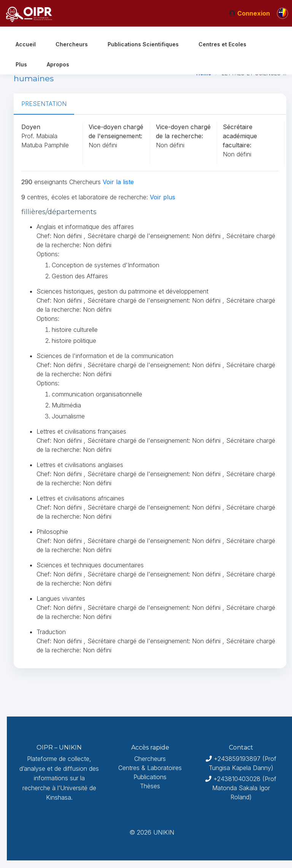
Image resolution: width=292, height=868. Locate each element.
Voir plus (163, 197)
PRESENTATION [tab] (44, 104)
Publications (150, 777)
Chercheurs (150, 759)
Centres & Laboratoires (150, 768)
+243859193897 (237, 759)
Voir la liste (118, 182)
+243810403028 (237, 779)
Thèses (150, 786)
